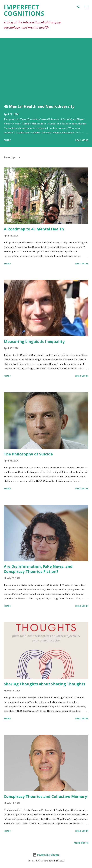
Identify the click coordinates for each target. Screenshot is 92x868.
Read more (82, 140)
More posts (81, 843)
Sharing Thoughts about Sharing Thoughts (44, 684)
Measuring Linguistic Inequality (34, 341)
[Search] (79, 6)
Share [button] (7, 140)
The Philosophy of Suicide (28, 454)
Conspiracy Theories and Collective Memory (45, 796)
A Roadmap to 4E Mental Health (34, 229)
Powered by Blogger (46, 855)
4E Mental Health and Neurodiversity (39, 106)
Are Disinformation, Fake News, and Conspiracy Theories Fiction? (38, 569)
